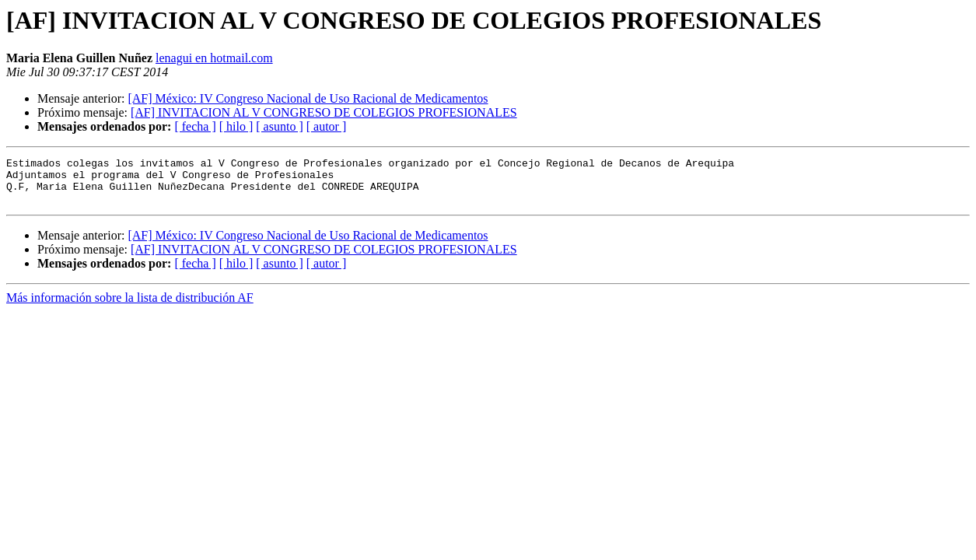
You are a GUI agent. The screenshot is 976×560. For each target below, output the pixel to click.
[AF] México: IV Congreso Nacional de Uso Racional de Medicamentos (308, 98)
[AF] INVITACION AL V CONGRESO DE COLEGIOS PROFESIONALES (324, 112)
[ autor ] (327, 126)
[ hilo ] (236, 126)
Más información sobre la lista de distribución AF (130, 307)
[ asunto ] (279, 126)
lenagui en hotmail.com (214, 58)
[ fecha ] (195, 126)
